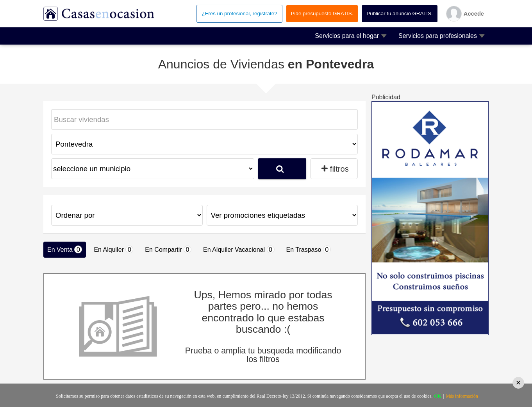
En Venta (65, 249)
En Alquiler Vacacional (239, 249)
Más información (462, 396)
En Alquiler (113, 249)
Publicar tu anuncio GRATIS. (399, 13)
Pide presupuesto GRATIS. (322, 13)
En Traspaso (309, 249)
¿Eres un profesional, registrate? (239, 13)
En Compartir (168, 249)
